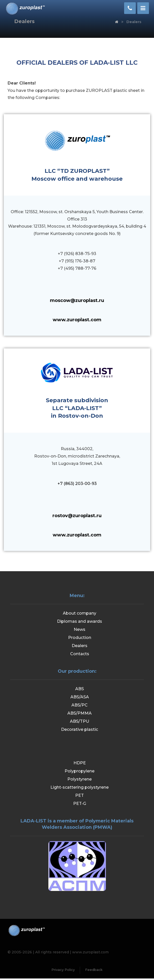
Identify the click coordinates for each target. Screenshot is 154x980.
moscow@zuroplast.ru (77, 300)
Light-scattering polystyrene (80, 789)
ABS (80, 689)
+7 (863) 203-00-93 (77, 484)
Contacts (80, 654)
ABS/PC (80, 705)
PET (80, 797)
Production (80, 638)
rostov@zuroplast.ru (77, 516)
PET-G (80, 805)
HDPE (80, 764)
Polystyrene (80, 781)
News (80, 629)
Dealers (80, 646)
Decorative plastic (80, 729)
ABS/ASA (80, 697)
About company (80, 613)
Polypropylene (80, 773)
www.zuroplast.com (77, 320)
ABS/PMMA (80, 713)
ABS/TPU (80, 721)
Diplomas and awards (80, 621)
